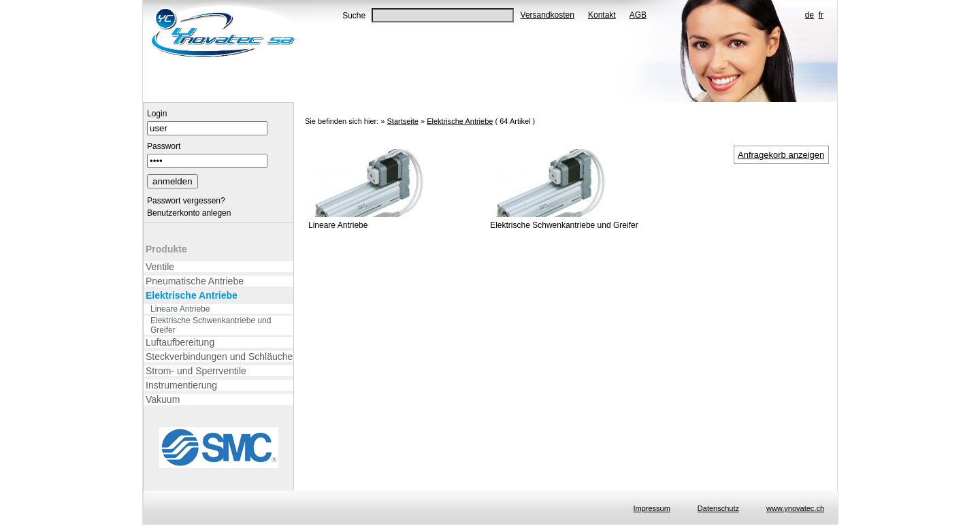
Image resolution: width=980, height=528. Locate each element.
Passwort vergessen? (186, 201)
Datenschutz (718, 508)
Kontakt (602, 15)
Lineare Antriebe (180, 309)
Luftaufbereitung (180, 342)
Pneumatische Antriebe (195, 281)
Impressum (651, 508)
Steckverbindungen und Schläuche (219, 357)
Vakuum (163, 399)
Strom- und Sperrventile (196, 371)
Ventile (160, 267)
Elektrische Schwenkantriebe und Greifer (211, 325)
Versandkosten (548, 15)
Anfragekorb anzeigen (781, 155)
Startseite (402, 121)
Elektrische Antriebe (192, 295)
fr (821, 15)
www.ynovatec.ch (795, 508)
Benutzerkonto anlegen (189, 213)
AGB (638, 15)
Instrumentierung (181, 385)
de (810, 15)
